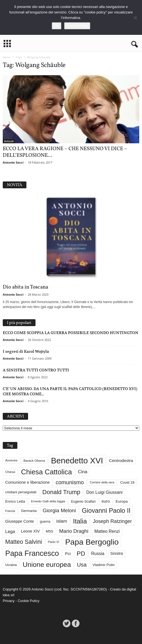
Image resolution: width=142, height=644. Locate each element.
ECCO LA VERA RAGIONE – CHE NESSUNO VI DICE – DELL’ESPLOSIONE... (65, 152)
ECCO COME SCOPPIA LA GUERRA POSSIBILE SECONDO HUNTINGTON (71, 333)
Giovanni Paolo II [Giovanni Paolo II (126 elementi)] (106, 511)
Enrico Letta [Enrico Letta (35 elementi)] (15, 501)
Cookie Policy (28, 601)
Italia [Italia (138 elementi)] (80, 521)
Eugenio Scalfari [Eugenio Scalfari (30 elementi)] (83, 502)
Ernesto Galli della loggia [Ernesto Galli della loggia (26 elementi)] (48, 501)
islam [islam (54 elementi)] (62, 521)
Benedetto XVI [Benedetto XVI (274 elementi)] (77, 460)
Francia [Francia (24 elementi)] (10, 511)
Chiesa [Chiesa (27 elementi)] (10, 472)
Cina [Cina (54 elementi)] (83, 472)
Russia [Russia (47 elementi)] (98, 554)
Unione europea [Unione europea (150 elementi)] (47, 565)
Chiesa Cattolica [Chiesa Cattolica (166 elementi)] (47, 472)
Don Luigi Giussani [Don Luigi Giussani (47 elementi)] (104, 492)
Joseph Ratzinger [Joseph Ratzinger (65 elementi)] (112, 521)
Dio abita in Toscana (25, 287)
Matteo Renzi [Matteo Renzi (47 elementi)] (107, 531)
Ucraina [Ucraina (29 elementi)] (11, 565)
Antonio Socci (13, 162)
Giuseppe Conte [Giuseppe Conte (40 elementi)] (20, 521)
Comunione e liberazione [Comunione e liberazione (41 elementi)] (28, 482)
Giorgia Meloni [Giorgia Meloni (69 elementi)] (59, 510)
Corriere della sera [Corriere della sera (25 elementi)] (102, 482)
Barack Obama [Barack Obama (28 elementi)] (34, 460)
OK (57, 26)
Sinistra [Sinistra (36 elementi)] (117, 554)
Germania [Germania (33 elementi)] (29, 511)
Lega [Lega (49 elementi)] (10, 531)
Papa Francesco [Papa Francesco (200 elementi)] (32, 553)
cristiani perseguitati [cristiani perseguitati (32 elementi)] (21, 492)
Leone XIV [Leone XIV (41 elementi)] (30, 531)
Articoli (9, 141)
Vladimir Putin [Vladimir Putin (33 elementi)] (103, 565)
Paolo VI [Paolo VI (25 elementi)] (54, 542)
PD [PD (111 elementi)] (81, 554)
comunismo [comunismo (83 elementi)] (70, 482)
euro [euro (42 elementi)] (106, 501)
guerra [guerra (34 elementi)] (45, 521)
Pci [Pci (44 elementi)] (68, 554)
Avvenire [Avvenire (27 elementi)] (11, 460)
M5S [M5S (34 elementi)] (49, 531)
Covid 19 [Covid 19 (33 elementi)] (127, 482)
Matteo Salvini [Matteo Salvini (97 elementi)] (24, 542)
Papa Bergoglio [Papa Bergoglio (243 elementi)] (92, 542)
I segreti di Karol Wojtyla (26, 351)
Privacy (9, 601)
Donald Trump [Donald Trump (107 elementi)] (61, 492)
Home (7, 57)
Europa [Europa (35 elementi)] (122, 501)
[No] (135, 18)
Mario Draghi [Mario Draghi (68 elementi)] (74, 531)
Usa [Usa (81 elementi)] (82, 565)
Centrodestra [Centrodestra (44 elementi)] (121, 460)
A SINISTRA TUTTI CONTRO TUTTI (36, 370)
